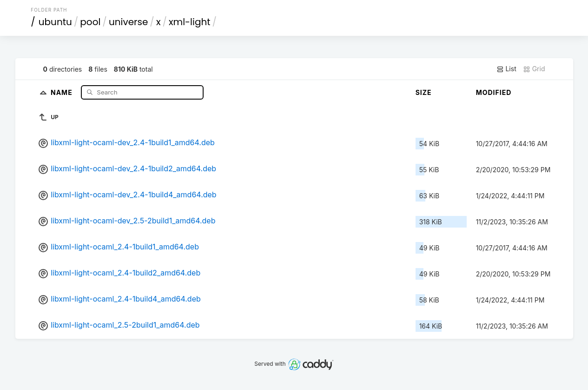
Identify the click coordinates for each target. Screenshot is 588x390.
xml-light (190, 22)
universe (128, 22)
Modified (494, 92)
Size (424, 92)
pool (90, 22)
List (506, 69)
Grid (534, 69)
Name (63, 92)
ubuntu (55, 22)
